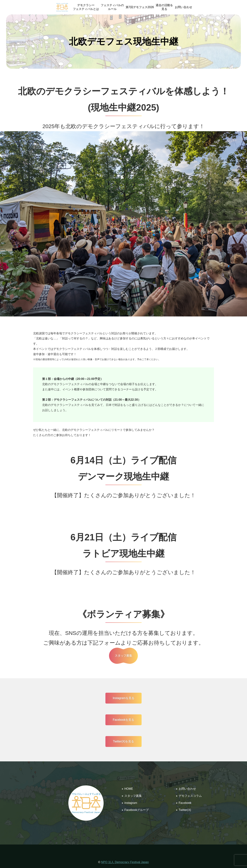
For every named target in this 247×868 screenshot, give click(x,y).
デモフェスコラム (190, 796)
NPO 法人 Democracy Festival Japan (125, 862)
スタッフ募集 (133, 796)
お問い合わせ (184, 7)
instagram (131, 803)
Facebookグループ (137, 810)
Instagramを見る (123, 698)
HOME (129, 789)
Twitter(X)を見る (123, 741)
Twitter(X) (185, 810)
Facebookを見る (123, 720)
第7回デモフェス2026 (140, 7)
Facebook (185, 803)
